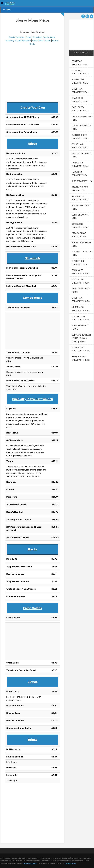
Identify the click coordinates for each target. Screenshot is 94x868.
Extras (55, 41)
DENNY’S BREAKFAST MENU (81, 127)
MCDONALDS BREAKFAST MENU (80, 198)
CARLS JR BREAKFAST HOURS (82, 290)
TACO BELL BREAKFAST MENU (83, 253)
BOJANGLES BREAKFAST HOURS (81, 272)
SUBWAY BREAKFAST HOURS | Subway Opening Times (81, 338)
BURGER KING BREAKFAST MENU (80, 81)
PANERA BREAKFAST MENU (81, 207)
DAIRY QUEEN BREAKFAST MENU (80, 109)
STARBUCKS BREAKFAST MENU (80, 226)
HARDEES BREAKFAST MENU (82, 155)
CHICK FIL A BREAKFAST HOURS (81, 300)
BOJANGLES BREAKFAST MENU (80, 72)
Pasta (35, 41)
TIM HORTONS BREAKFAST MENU (80, 263)
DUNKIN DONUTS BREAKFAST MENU (80, 137)
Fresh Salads (45, 41)
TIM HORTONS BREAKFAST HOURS (81, 349)
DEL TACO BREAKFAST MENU (82, 118)
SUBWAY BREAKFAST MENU (81, 244)
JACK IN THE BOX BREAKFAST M (80, 189)
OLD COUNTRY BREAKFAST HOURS (81, 318)
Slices (29, 37)
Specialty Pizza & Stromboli (18, 41)
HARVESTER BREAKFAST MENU (80, 164)
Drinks (32, 44)
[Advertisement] (32, 73)
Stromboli (37, 37)
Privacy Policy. (70, 863)
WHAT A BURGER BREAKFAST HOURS (81, 358)
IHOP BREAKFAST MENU (82, 181)
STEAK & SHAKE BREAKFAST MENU (80, 235)
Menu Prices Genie (30, 863)
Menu (7, 10)
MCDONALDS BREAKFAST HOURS (81, 309)
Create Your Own (17, 37)
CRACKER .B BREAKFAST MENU (80, 100)
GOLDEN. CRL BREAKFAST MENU (80, 146)
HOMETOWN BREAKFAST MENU (80, 174)
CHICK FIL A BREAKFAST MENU (80, 91)
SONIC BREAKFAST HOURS (80, 327)
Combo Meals (49, 37)
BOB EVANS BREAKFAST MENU (80, 63)
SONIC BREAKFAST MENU (80, 217)
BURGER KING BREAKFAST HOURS (81, 281)
